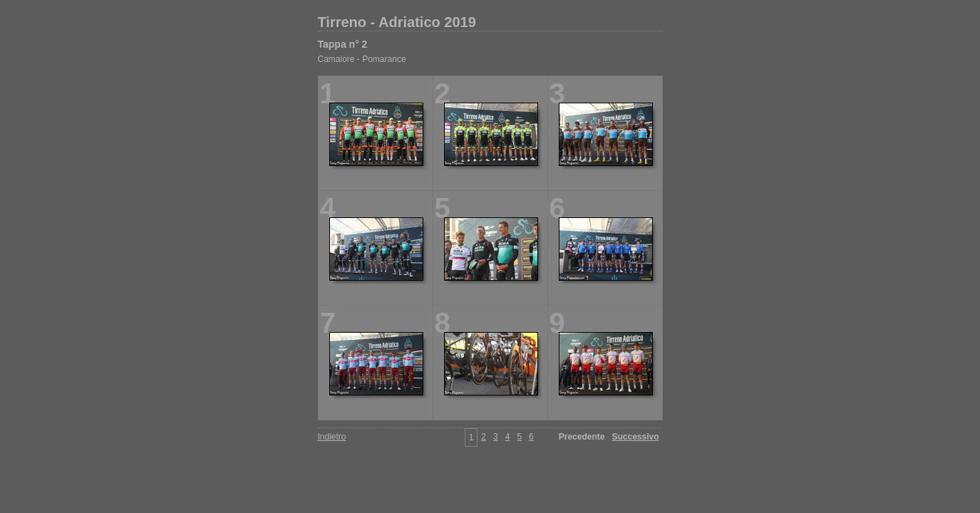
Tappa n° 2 (343, 44)
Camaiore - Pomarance (362, 59)
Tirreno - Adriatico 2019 (397, 22)
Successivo (635, 437)
